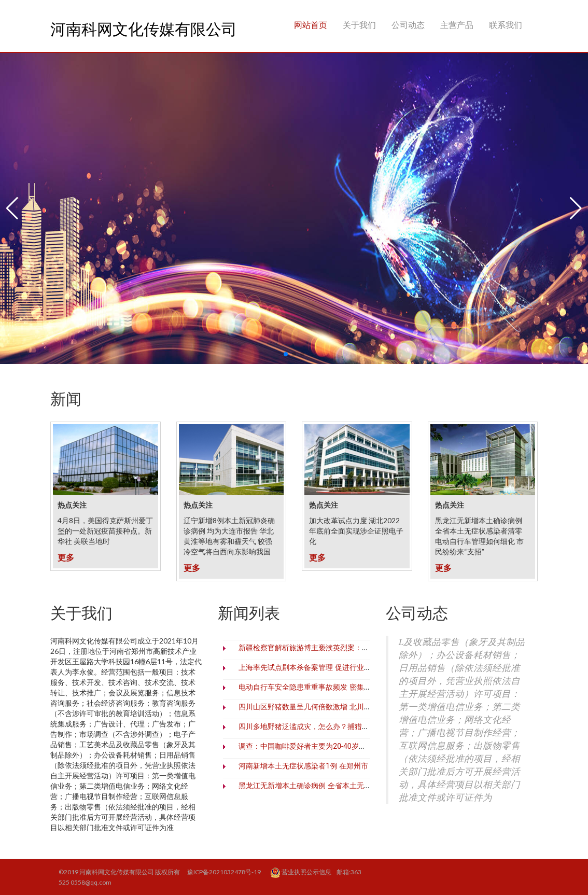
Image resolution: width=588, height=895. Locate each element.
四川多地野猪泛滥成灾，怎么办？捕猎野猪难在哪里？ (326, 726)
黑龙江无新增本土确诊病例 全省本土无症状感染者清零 (326, 786)
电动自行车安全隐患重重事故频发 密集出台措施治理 (323, 687)
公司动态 (408, 24)
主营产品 (457, 24)
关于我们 (359, 24)
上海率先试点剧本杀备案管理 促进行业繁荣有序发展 (323, 667)
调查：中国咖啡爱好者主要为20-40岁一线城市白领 (320, 746)
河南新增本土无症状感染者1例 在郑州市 (303, 766)
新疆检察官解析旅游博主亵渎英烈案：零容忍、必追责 (326, 648)
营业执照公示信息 (301, 873)
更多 (66, 557)
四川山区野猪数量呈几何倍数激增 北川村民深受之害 (323, 707)
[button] (12, 208)
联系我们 (506, 24)
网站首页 (311, 24)
